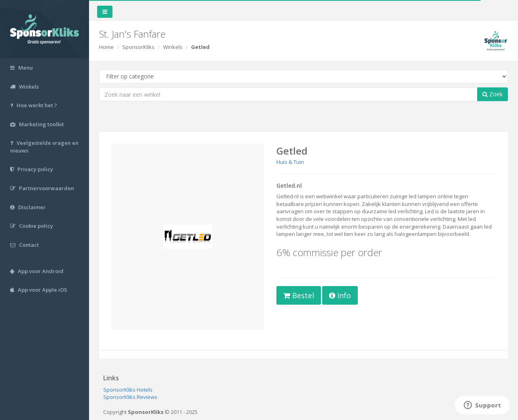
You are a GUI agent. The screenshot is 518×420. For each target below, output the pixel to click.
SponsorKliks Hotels (128, 390)
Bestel (299, 295)
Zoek (493, 94)
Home (106, 47)
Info (340, 295)
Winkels (173, 47)
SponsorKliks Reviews (130, 397)
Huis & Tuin (290, 162)
